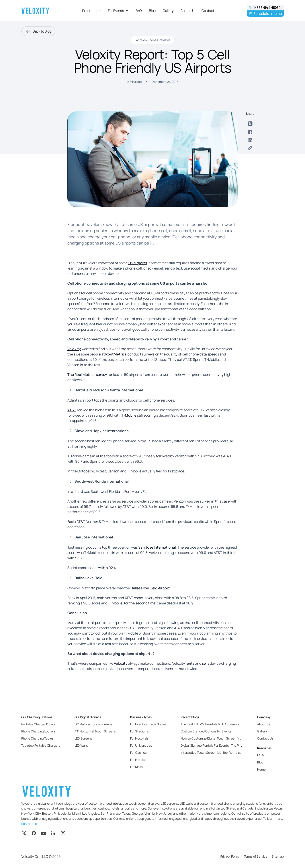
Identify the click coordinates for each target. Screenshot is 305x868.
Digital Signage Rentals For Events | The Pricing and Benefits (223, 745)
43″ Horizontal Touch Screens (95, 731)
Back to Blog (38, 31)
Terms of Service (256, 856)
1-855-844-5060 (265, 8)
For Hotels (137, 760)
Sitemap (278, 856)
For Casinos (138, 752)
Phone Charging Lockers (38, 731)
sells (206, 663)
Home (261, 769)
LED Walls (81, 745)
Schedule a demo (265, 14)
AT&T (72, 410)
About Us (187, 11)
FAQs (261, 755)
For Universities (141, 745)
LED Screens (83, 738)
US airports (138, 263)
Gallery (168, 11)
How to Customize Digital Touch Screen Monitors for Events (223, 738)
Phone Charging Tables (37, 738)
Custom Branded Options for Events (206, 731)
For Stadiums (139, 731)
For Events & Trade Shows (148, 724)
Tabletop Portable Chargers (41, 745)
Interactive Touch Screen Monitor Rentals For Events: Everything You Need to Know (239, 752)
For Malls (136, 767)
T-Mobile (129, 415)
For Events (118, 11)
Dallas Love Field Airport (150, 588)
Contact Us (265, 738)
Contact (208, 11)
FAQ (139, 11)
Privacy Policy (230, 856)
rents (190, 663)
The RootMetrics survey (87, 375)
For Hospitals (139, 738)
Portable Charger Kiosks (38, 724)
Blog (152, 11)
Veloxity (74, 349)
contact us (29, 824)
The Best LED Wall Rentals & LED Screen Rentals (214, 724)
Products (92, 11)
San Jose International (157, 547)
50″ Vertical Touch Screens (93, 724)
